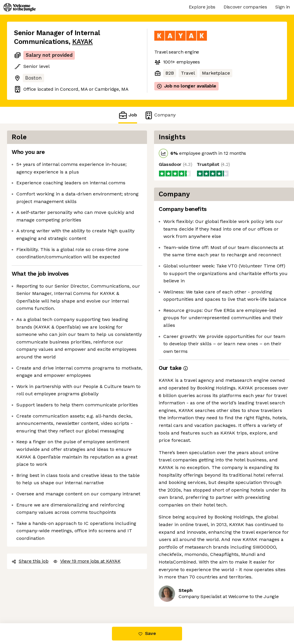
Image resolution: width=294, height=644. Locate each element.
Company (160, 115)
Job (128, 115)
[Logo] (20, 7)
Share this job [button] (30, 561)
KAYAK (83, 42)
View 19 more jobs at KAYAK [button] (87, 561)
